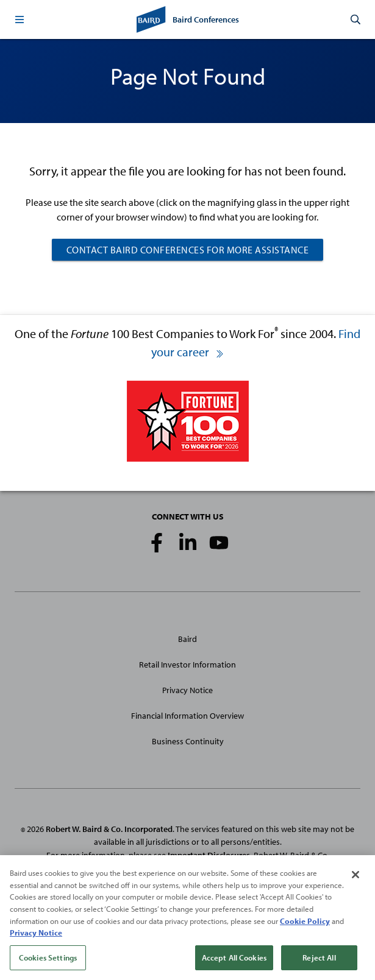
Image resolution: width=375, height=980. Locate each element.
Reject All (319, 962)
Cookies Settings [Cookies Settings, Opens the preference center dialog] (48, 962)
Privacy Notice (187, 690)
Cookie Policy (305, 926)
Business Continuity (188, 741)
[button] (20, 19)
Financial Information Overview (187, 716)
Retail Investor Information (187, 664)
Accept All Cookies (234, 962)
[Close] (355, 880)
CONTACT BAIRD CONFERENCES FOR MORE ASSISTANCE (188, 250)
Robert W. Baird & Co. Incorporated (109, 829)
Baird (187, 639)
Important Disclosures (209, 855)
